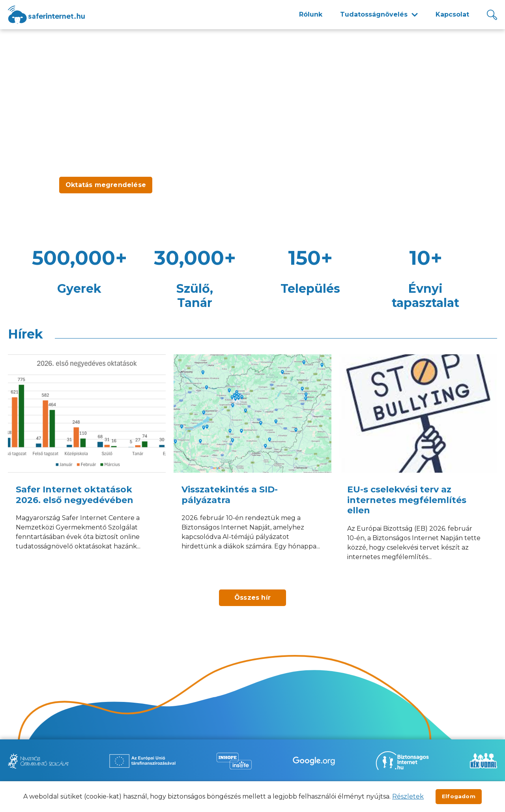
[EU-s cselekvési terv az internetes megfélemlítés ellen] (418, 468)
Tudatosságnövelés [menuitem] (374, 14)
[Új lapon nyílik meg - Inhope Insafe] (234, 761)
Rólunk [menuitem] (311, 14)
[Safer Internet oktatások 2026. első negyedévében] (87, 468)
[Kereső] (492, 15)
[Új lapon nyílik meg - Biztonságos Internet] (402, 761)
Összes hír (252, 598)
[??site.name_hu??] (46, 15)
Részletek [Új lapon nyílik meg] (408, 796)
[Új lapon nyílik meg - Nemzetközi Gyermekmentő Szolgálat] (38, 761)
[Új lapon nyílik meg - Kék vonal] (483, 761)
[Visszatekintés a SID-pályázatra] (252, 468)
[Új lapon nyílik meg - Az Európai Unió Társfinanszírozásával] (142, 761)
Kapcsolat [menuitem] (452, 14)
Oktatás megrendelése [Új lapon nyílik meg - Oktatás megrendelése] (106, 185)
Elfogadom (459, 796)
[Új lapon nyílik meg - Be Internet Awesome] (314, 761)
